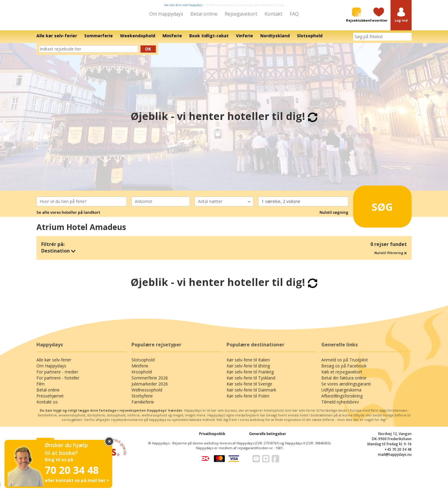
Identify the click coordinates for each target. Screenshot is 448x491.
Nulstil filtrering (391, 257)
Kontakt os (47, 406)
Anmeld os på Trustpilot (345, 364)
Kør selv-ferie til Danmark (251, 394)
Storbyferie (142, 400)
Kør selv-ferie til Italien (248, 364)
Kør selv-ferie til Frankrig (250, 376)
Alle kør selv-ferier (54, 364)
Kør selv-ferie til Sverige (249, 388)
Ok (148, 53)
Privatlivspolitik (212, 438)
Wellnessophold (147, 394)
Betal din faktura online (344, 382)
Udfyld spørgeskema (341, 394)
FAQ (294, 14)
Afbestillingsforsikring (342, 400)
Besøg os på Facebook (344, 370)
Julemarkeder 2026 (150, 388)
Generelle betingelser (268, 438)
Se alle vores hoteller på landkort (68, 216)
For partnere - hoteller (58, 382)
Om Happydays (166, 14)
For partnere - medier (57, 376)
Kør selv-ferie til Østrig (248, 370)
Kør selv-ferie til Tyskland (251, 382)
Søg (374, 208)
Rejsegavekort (241, 14)
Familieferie (143, 406)
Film (40, 388)
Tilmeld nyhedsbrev (340, 406)
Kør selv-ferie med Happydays (184, 5)
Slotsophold (143, 364)
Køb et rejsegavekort (342, 376)
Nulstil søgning (334, 216)
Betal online (204, 14)
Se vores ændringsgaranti (346, 388)
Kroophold (142, 376)
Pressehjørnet (50, 400)
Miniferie (140, 370)
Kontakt (273, 14)
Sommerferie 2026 (150, 382)
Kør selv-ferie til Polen (248, 400)
